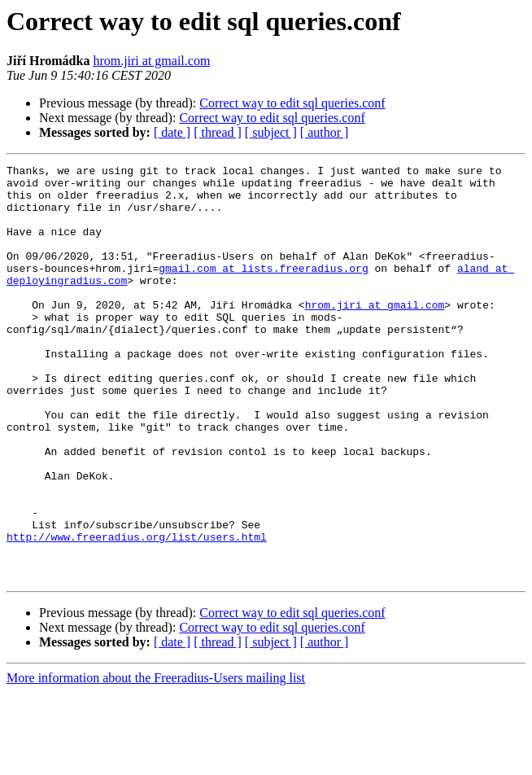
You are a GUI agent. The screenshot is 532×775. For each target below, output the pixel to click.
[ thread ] (218, 132)
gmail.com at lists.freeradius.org (263, 290)
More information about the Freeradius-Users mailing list (156, 761)
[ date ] (172, 132)
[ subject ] (271, 132)
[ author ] (325, 132)
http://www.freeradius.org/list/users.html (137, 612)
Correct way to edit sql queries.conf (292, 103)
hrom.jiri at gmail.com (151, 61)
